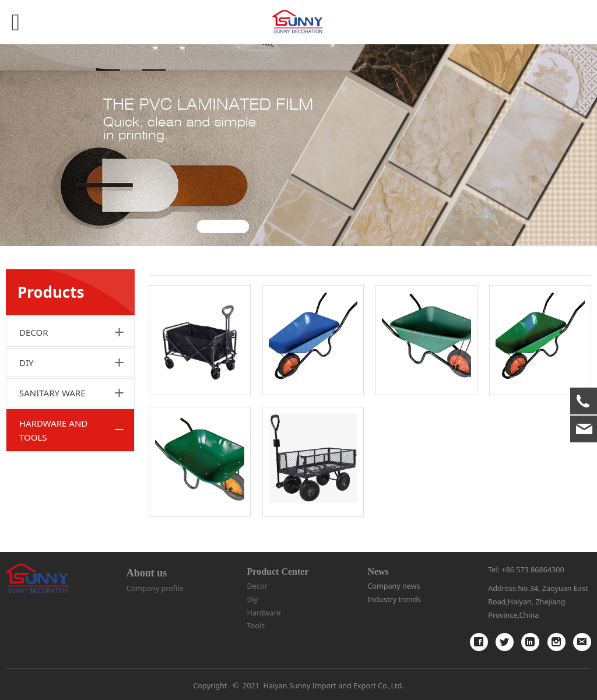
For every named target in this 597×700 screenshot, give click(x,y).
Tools (256, 626)
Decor (257, 586)
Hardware (264, 613)
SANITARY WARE (52, 393)
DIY (27, 363)
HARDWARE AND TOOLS (53, 430)
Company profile (155, 588)
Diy (253, 599)
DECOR (34, 332)
